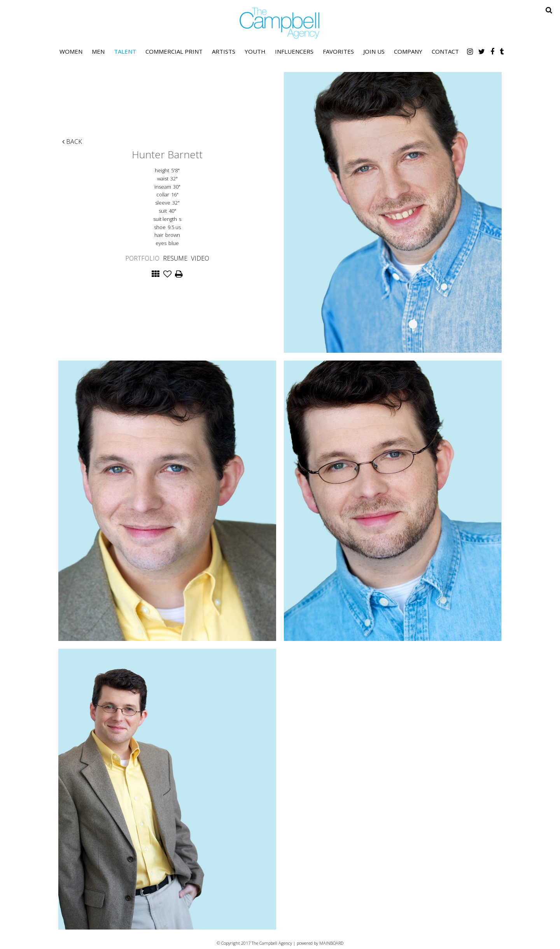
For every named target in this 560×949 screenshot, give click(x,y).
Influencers (294, 51)
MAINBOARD (331, 943)
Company (408, 51)
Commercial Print (174, 51)
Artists (224, 51)
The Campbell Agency (280, 23)
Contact (445, 51)
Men (98, 51)
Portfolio (142, 258)
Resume (175, 258)
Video (200, 258)
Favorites (338, 51)
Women (71, 51)
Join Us (374, 51)
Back (72, 142)
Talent (125, 51)
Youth (255, 51)
